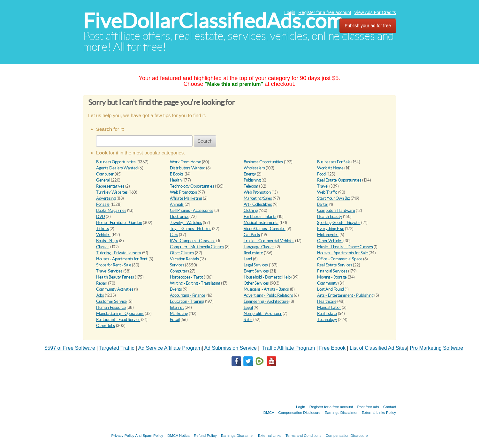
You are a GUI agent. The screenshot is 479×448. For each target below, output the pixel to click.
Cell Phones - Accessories (192, 210)
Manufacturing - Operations (120, 314)
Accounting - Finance (188, 295)
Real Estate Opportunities (339, 180)
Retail (175, 320)
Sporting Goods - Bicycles (339, 223)
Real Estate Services (335, 265)
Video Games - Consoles (265, 229)
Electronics (179, 217)
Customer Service (111, 301)
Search (205, 141)
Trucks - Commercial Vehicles (269, 241)
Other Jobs (106, 326)
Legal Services (256, 265)
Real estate (253, 253)
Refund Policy (205, 435)
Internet (177, 307)
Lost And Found (331, 289)
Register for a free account (325, 12)
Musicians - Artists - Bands (266, 289)
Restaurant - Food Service (118, 320)
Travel (323, 186)
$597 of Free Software (70, 348)
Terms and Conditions (303, 435)
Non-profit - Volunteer (263, 314)
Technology (327, 320)
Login (290, 12)
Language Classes (259, 247)
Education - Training (187, 301)
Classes (103, 247)
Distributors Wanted (188, 168)
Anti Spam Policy (149, 435)
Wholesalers (254, 168)
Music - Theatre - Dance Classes (345, 247)
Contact (390, 407)
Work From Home (186, 162)
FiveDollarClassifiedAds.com (213, 21)
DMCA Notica (179, 435)
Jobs (100, 295)
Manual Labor (329, 307)
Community (327, 283)
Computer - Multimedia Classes (197, 247)
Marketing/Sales (258, 198)
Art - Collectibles (258, 204)
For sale (103, 204)
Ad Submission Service (230, 348)
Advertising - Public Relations (268, 295)
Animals (177, 204)
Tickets (102, 229)
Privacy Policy (123, 435)
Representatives (110, 186)
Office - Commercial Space (340, 259)
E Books (177, 174)
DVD (101, 217)
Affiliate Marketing (186, 198)
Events (176, 289)
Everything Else (331, 229)
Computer (105, 174)
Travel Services (109, 271)
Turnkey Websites (112, 192)
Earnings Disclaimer (341, 412)
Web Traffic (327, 192)
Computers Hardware (336, 210)
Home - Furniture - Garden (119, 223)
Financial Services (332, 271)
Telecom (251, 186)
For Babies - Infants (260, 217)
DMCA (269, 412)
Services (177, 265)
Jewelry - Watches (186, 223)
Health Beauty (330, 217)
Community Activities (115, 289)
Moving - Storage (332, 277)
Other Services (256, 283)
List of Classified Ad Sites (378, 348)
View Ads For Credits (375, 12)
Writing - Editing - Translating (195, 283)
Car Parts (252, 235)
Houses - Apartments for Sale (342, 253)
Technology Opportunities (192, 186)
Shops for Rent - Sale (114, 265)
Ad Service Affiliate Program (170, 348)
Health (176, 180)
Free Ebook (332, 348)
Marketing (179, 314)
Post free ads (368, 407)
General (103, 180)
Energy (250, 174)
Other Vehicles (330, 241)
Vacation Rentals (184, 259)
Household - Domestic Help (267, 277)
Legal (248, 307)
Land (248, 259)
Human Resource (111, 307)
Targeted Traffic (117, 348)
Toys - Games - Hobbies (190, 229)
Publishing (252, 180)
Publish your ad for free (368, 26)
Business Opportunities (116, 162)
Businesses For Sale (334, 162)
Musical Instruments (261, 223)
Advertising (106, 198)
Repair (102, 283)
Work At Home (330, 168)
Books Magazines (111, 210)
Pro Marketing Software (436, 348)
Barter (323, 204)
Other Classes (182, 253)
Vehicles (103, 235)
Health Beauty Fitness (115, 277)
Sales (248, 320)
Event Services (256, 271)
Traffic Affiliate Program (289, 348)
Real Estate (327, 314)
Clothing (251, 210)
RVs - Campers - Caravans (193, 241)
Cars (174, 235)
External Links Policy (379, 412)
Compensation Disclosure (299, 412)
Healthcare (327, 301)
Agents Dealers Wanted (117, 168)
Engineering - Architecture (266, 301)
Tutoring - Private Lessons (119, 253)
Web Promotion (183, 192)
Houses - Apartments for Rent (122, 259)
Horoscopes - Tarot (186, 277)
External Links (270, 435)
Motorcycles (328, 235)
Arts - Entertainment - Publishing (345, 295)
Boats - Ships (107, 241)
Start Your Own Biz (333, 198)
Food (321, 174)
